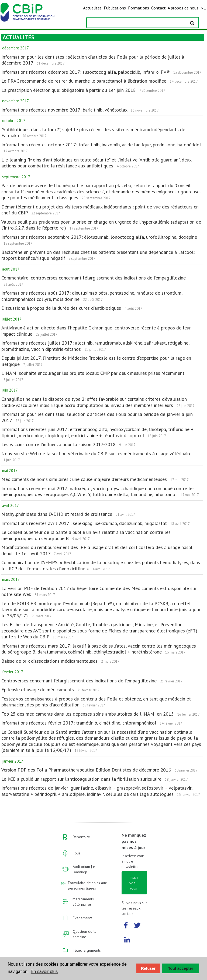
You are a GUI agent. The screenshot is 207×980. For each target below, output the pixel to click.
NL (203, 8)
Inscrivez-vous (134, 883)
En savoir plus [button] (44, 971)
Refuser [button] (148, 968)
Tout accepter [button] (181, 968)
